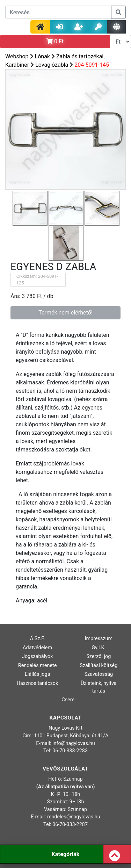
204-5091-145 (92, 65)
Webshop (17, 56)
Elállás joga (38, 674)
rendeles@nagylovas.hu (74, 817)
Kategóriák (65, 854)
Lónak (42, 56)
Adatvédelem (37, 648)
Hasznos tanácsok (38, 683)
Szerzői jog (99, 656)
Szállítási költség (99, 666)
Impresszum (99, 639)
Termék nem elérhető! (65, 313)
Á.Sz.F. (38, 639)
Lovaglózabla (52, 65)
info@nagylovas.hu (74, 743)
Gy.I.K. (99, 648)
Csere (68, 700)
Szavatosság (99, 674)
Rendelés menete (38, 666)
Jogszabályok (37, 656)
